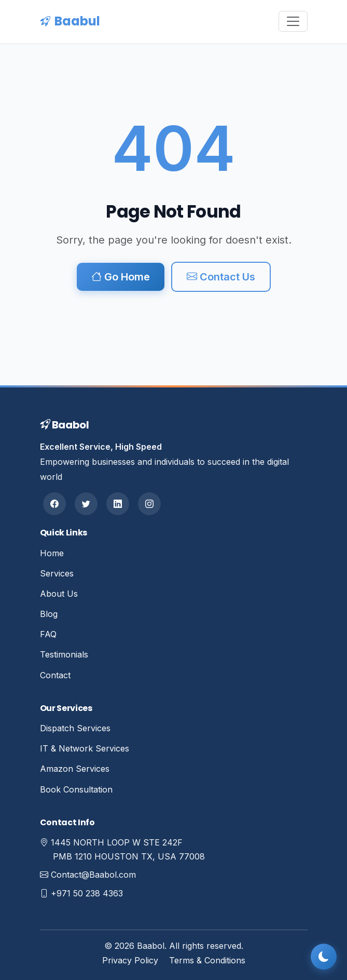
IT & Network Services (85, 748)
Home (52, 553)
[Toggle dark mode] (324, 957)
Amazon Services (75, 769)
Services (57, 573)
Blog (49, 614)
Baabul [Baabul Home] (70, 21)
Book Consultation (76, 789)
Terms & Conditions (207, 960)
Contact (55, 675)
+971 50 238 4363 (87, 893)
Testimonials (64, 654)
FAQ (48, 634)
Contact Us (221, 277)
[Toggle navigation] (293, 21)
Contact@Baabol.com (93, 875)
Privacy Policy (130, 960)
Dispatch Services (75, 728)
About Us (59, 594)
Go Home (121, 277)
